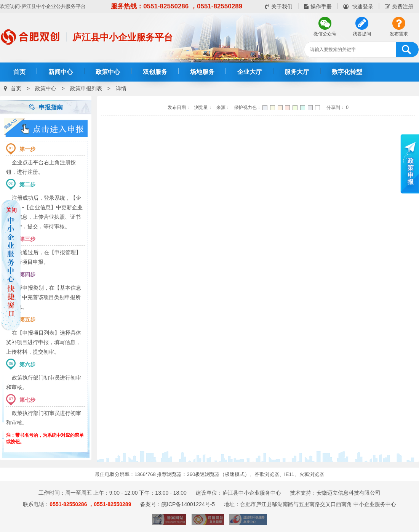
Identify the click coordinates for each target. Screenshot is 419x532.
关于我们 (279, 6)
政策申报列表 (86, 88)
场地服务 (202, 72)
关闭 (11, 210)
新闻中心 (61, 72)
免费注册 (399, 6)
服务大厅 (297, 72)
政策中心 (108, 72)
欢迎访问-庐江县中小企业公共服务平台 (43, 6)
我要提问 (362, 34)
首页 (19, 72)
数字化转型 (347, 72)
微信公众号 (325, 34)
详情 (121, 88)
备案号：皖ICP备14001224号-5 (178, 504)
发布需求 (399, 34)
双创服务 (155, 72)
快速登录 (358, 6)
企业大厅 (249, 72)
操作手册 (318, 6)
